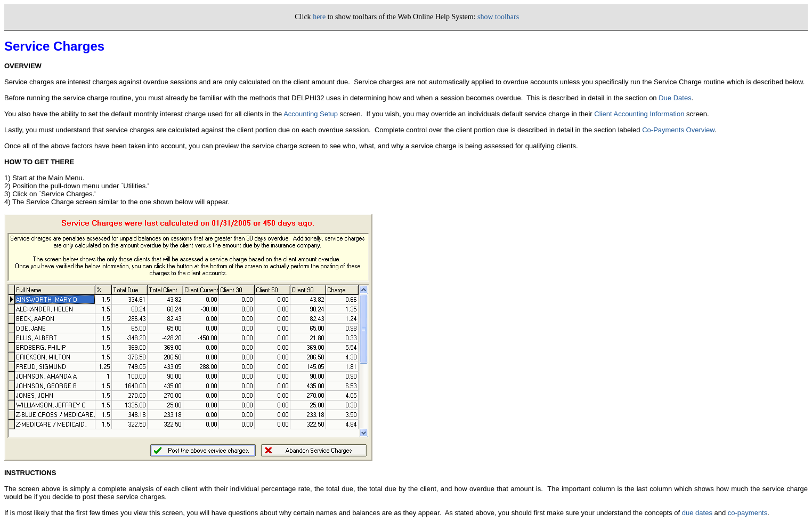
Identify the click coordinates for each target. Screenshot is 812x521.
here (319, 17)
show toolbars (498, 17)
